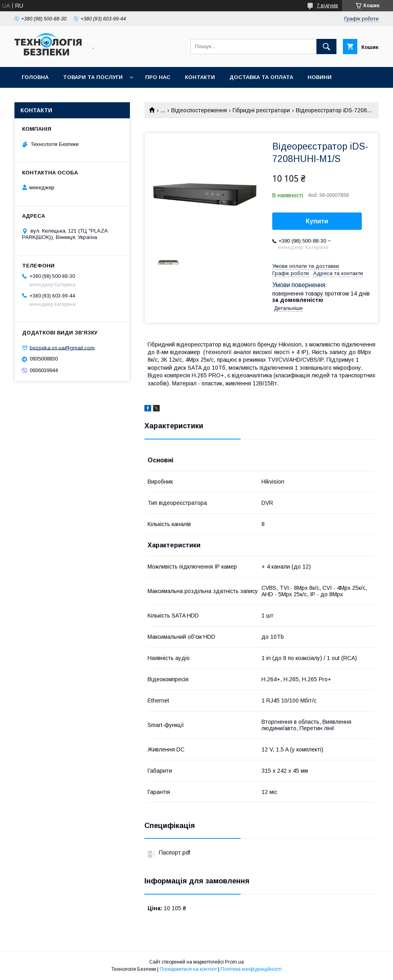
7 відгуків (327, 6)
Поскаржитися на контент (188, 969)
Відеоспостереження (199, 110)
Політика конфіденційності (251, 969)
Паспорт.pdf (174, 852)
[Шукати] (326, 47)
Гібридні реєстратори (261, 110)
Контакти (200, 77)
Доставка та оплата (261, 77)
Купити (317, 221)
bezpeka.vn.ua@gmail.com (62, 347)
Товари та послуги (93, 77)
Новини (320, 77)
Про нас (158, 77)
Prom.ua (234, 962)
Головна (35, 77)
